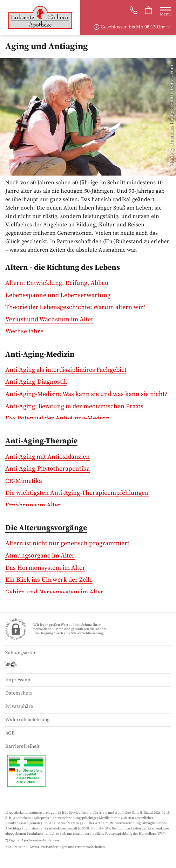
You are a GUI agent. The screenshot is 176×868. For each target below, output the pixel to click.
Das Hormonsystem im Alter (45, 568)
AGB (10, 733)
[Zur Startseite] (43, 18)
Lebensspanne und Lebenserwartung (58, 295)
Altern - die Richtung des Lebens (63, 268)
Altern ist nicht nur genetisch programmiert (67, 543)
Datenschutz (19, 693)
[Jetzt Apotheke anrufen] (134, 11)
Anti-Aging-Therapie (41, 441)
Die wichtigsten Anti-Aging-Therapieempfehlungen (77, 493)
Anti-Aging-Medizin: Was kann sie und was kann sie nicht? (86, 394)
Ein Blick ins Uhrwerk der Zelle (49, 580)
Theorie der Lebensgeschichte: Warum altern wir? (75, 307)
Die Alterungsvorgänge (46, 528)
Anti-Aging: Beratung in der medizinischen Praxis (74, 406)
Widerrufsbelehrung (27, 720)
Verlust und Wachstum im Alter (49, 319)
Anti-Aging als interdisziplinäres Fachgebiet (66, 370)
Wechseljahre (24, 331)
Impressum (18, 680)
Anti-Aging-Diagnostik (36, 382)
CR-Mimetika (24, 481)
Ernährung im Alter (33, 505)
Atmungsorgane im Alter (40, 556)
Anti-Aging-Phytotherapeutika (48, 469)
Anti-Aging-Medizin (40, 354)
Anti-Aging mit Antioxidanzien (48, 457)
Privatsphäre (19, 706)
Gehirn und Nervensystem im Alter (54, 592)
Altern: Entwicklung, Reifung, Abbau (57, 283)
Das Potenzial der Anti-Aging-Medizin (57, 418)
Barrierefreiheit (22, 746)
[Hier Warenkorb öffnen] (149, 11)
